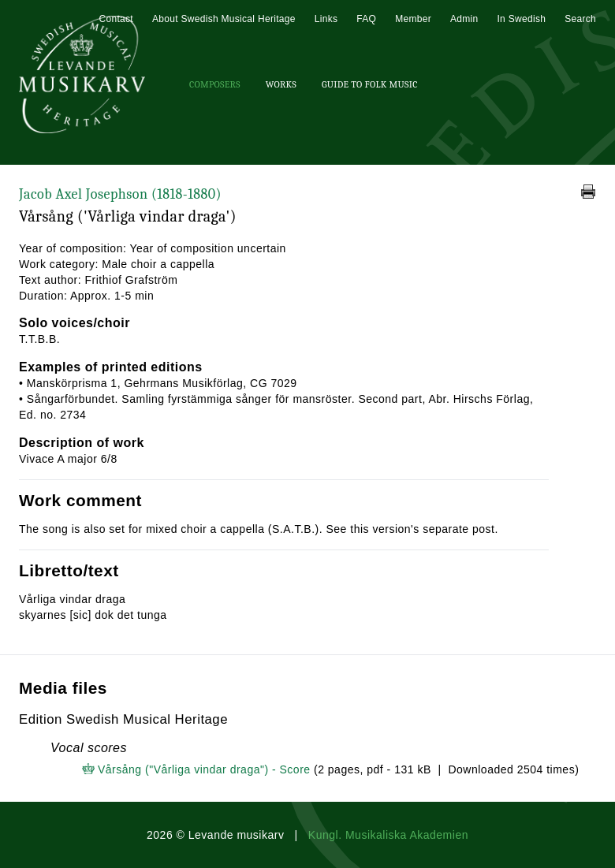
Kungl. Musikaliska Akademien (388, 835)
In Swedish (521, 19)
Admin (464, 19)
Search (580, 19)
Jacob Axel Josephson (120, 194)
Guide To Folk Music (370, 84)
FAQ (366, 19)
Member (413, 19)
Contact (116, 19)
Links (326, 19)
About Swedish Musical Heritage (224, 19)
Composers (215, 84)
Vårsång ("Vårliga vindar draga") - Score (204, 769)
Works (281, 84)
